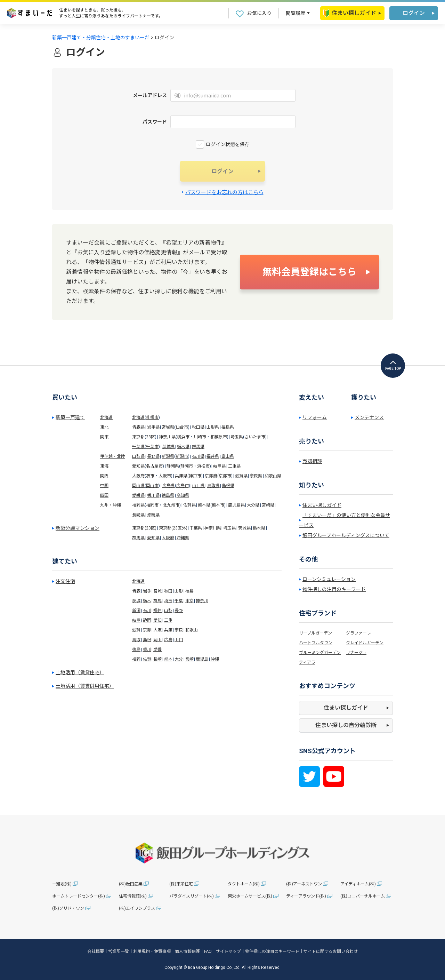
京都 (147, 630)
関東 (104, 437)
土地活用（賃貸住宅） (80, 672)
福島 (189, 591)
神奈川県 (167, 437)
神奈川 (202, 601)
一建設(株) (62, 884)
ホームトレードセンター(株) (79, 896)
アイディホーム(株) (358, 884)
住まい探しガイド (350, 13)
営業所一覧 (119, 951)
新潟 (136, 611)
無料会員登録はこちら (309, 272)
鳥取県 (213, 486)
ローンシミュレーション (329, 579)
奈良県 (256, 476)
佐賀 (147, 659)
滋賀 (136, 630)
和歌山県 (273, 476)
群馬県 (198, 447)
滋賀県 (241, 476)
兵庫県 (181, 476)
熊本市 (218, 505)
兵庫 (168, 630)
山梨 (168, 611)
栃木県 (183, 447)
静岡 (147, 620)
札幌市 (152, 417)
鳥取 (136, 640)
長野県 (153, 456)
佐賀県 (189, 505)
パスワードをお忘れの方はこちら (224, 192)
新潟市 (182, 456)
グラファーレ (358, 633)
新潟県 (168, 456)
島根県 (228, 486)
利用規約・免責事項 (152, 951)
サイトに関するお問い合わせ (331, 951)
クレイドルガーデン (365, 643)
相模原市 (219, 437)
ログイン (414, 13)
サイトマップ (228, 951)
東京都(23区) (144, 528)
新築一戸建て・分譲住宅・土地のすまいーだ (101, 38)
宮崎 (189, 659)
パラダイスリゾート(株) (192, 896)
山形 (179, 591)
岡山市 (152, 486)
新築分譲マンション (78, 528)
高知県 (183, 495)
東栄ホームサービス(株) (250, 896)
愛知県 (138, 466)
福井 (157, 611)
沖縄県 (153, 515)
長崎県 (138, 515)
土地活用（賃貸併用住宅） (85, 686)
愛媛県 (138, 495)
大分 (179, 659)
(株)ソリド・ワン (68, 908)
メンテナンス (369, 417)
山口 (179, 640)
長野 (179, 611)
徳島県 (168, 495)
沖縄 (215, 659)
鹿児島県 (236, 505)
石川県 (198, 456)
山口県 (199, 486)
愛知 (157, 620)
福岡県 (138, 505)
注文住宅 (65, 581)
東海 (104, 466)
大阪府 (138, 476)
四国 (104, 495)
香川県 (153, 495)
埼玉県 (237, 437)
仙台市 (182, 427)
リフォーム (315, 417)
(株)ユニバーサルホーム (363, 896)
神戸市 (195, 476)
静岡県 (173, 466)
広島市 (183, 486)
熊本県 (204, 505)
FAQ (208, 951)
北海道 (106, 417)
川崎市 (200, 437)
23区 (151, 437)
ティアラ (307, 662)
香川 (147, 650)
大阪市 (165, 476)
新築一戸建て (70, 417)
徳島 (136, 650)
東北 (104, 427)
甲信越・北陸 (113, 456)
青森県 (138, 427)
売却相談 (312, 461)
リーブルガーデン (315, 633)
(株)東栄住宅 (181, 884)
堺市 (150, 476)
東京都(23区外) (173, 528)
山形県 (213, 427)
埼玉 (168, 601)
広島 (168, 640)
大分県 (253, 505)
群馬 (157, 601)
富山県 (228, 456)
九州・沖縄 (111, 505)
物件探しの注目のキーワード (334, 589)
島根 (147, 640)
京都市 (225, 476)
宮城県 (168, 427)
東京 (189, 601)
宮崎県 (268, 505)
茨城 (136, 601)
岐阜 (136, 620)
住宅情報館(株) (133, 896)
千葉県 (138, 447)
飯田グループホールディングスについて (346, 535)
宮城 (157, 591)
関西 (104, 476)
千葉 (179, 601)
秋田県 (198, 427)
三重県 (234, 466)
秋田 (168, 591)
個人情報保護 (187, 951)
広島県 (169, 486)
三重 (168, 620)
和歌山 (192, 630)
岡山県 (138, 486)
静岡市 (187, 466)
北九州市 (171, 505)
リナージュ (356, 653)
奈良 (179, 630)
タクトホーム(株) (244, 884)
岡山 (157, 640)
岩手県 (153, 427)
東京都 (138, 437)
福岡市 (152, 505)
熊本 (168, 659)
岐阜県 (219, 466)
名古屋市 (154, 466)
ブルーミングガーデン (320, 653)
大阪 (157, 630)
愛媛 (157, 650)
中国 (104, 486)
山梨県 (138, 456)
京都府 (211, 476)
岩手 (147, 591)
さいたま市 (255, 437)
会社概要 (96, 951)
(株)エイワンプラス (137, 908)
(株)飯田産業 (131, 884)
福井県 (213, 456)
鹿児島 (202, 659)
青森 (136, 591)
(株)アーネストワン (304, 884)
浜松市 (203, 466)
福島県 (228, 427)
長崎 (157, 659)
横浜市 (183, 437)
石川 (147, 611)
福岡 (136, 659)
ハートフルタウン (316, 643)
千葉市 (152, 447)
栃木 (147, 601)
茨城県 (169, 447)
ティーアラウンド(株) (306, 896)
